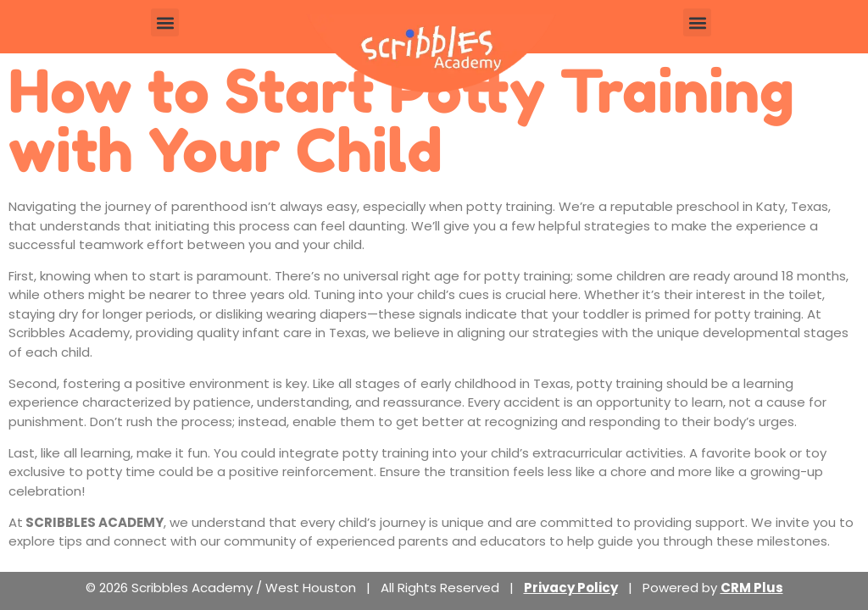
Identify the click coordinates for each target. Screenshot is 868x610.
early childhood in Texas (495, 383)
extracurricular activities (608, 453)
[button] (165, 22)
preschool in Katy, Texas (752, 206)
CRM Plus (752, 588)
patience (222, 402)
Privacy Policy (571, 588)
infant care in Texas (304, 333)
